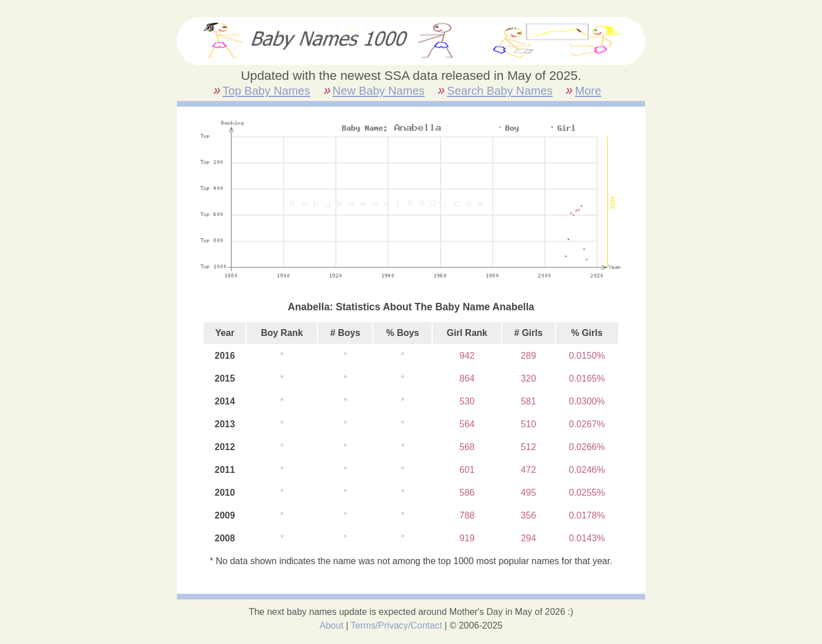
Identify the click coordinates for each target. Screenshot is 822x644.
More (588, 91)
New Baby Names (379, 91)
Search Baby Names (500, 91)
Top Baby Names (266, 91)
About (332, 625)
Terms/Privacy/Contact (396, 625)
